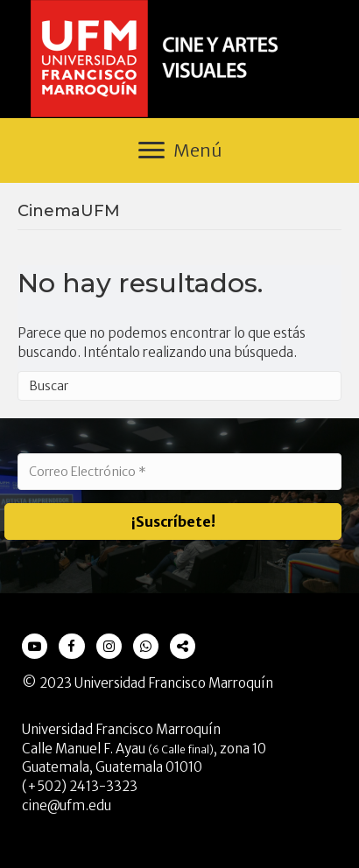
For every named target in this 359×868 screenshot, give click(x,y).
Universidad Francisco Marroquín (174, 683)
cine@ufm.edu (67, 805)
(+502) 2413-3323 (80, 786)
